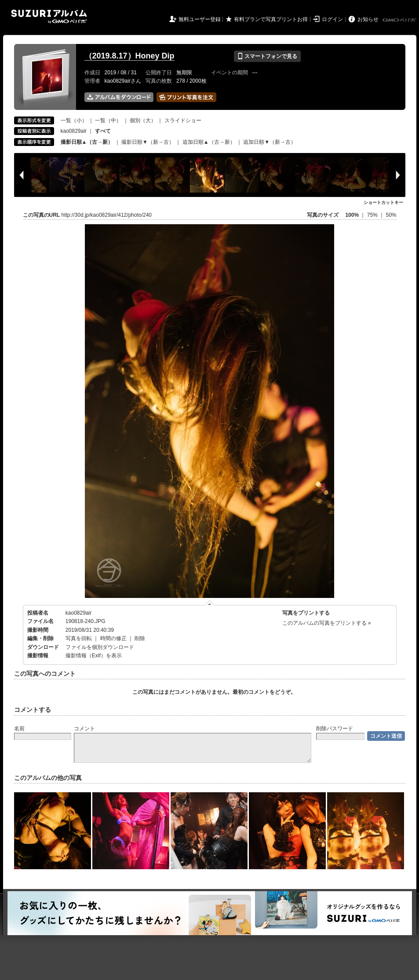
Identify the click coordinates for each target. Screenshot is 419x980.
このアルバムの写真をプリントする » (327, 623)
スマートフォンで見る (267, 56)
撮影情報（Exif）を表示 (94, 656)
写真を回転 (79, 638)
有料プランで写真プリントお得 (271, 19)
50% (391, 215)
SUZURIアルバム (49, 16)
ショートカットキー (383, 202)
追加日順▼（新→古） (270, 142)
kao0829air (74, 131)
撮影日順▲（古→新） (87, 142)
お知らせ (368, 19)
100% (352, 215)
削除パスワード (335, 729)
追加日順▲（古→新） (209, 142)
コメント (84, 729)
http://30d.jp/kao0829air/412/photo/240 (107, 215)
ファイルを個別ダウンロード (100, 647)
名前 (19, 729)
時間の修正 (113, 638)
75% (373, 215)
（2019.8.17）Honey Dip (129, 56)
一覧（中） (108, 120)
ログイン (332, 19)
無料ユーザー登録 (200, 19)
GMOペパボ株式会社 (400, 20)
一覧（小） (74, 120)
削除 (140, 638)
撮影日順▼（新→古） (148, 142)
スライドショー (183, 120)
